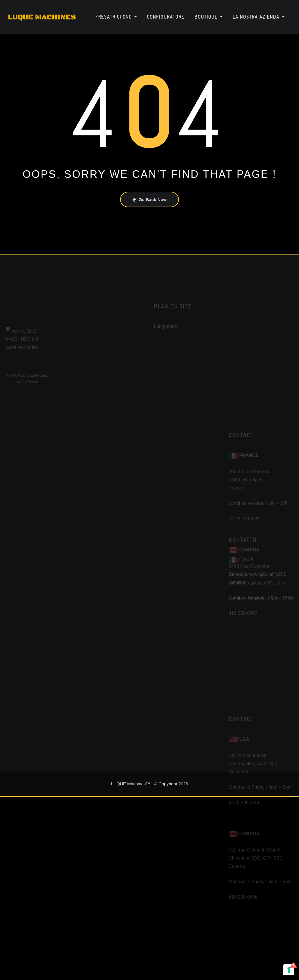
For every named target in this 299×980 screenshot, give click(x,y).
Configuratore (166, 17)
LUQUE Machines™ (130, 784)
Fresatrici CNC (116, 17)
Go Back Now (149, 199)
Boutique (209, 17)
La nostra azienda (259, 17)
